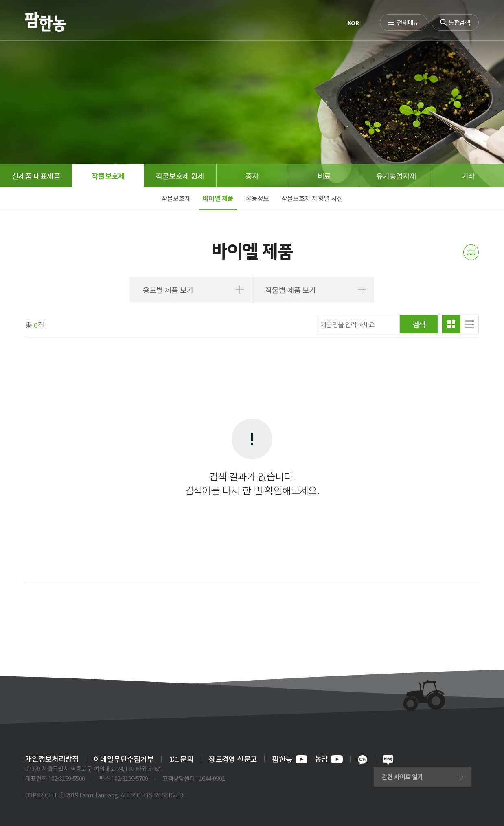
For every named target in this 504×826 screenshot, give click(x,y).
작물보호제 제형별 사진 (312, 198)
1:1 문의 (181, 759)
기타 (468, 176)
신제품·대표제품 (36, 176)
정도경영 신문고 (233, 759)
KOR (353, 23)
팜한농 (289, 759)
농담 (329, 759)
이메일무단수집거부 (124, 759)
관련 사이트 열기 (402, 776)
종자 (252, 176)
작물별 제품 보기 (291, 290)
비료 (324, 176)
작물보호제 (108, 176)
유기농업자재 (396, 176)
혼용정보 (257, 198)
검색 (419, 324)
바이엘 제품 (218, 198)
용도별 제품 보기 (168, 290)
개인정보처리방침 (52, 759)
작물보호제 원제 (180, 176)
